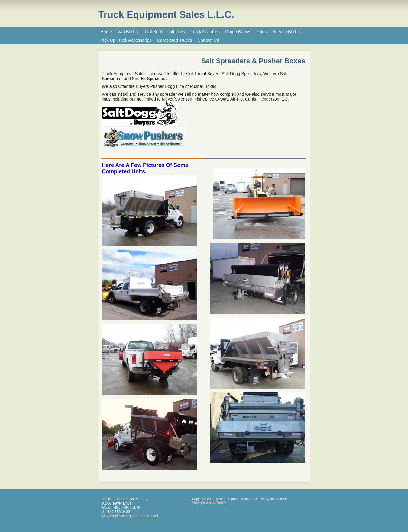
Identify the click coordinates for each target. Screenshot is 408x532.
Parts (262, 32)
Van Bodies (128, 32)
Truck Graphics (205, 32)
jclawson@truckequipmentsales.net (130, 516)
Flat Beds (154, 32)
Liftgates (177, 32)
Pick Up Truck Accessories (126, 40)
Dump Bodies (238, 32)
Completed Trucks (175, 40)
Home (106, 32)
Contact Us (208, 40)
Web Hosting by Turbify (209, 502)
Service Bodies (287, 32)
